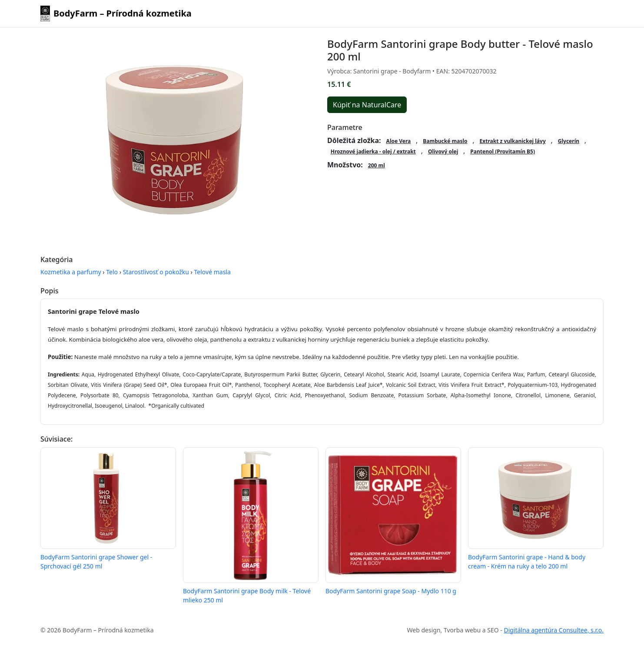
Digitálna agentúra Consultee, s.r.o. (554, 630)
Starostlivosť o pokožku (156, 272)
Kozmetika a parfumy (71, 272)
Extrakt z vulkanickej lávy (513, 141)
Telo (112, 272)
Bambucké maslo (445, 141)
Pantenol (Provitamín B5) (503, 151)
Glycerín (569, 141)
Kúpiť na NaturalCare (367, 105)
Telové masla (212, 272)
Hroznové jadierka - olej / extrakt (373, 151)
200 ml (377, 165)
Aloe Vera (399, 141)
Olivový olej (443, 151)
